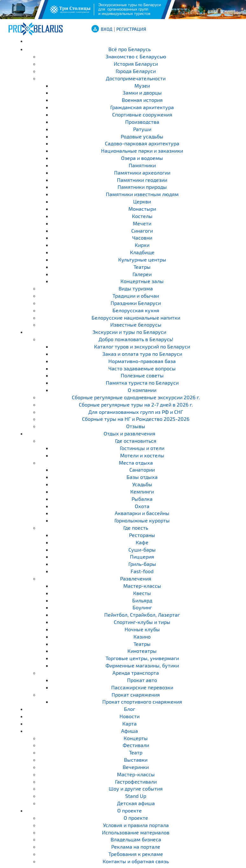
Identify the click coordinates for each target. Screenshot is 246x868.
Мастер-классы (136, 774)
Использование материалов (136, 832)
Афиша (130, 731)
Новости (130, 716)
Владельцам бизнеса (136, 839)
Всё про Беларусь (130, 49)
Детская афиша (136, 803)
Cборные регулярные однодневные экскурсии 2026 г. (136, 397)
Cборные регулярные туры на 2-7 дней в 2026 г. (136, 404)
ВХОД (107, 29)
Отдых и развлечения (130, 433)
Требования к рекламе (136, 854)
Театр (136, 752)
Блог (130, 709)
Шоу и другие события (136, 788)
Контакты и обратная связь (136, 861)
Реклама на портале (136, 847)
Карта (130, 723)
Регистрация (131, 29)
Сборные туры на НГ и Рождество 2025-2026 (136, 419)
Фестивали (136, 745)
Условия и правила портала (136, 825)
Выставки (136, 760)
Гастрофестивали (136, 782)
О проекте (130, 810)
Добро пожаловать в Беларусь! (136, 339)
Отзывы (136, 426)
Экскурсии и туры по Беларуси (129, 332)
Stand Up (136, 796)
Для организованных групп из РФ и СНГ (136, 412)
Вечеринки (136, 767)
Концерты (136, 738)
